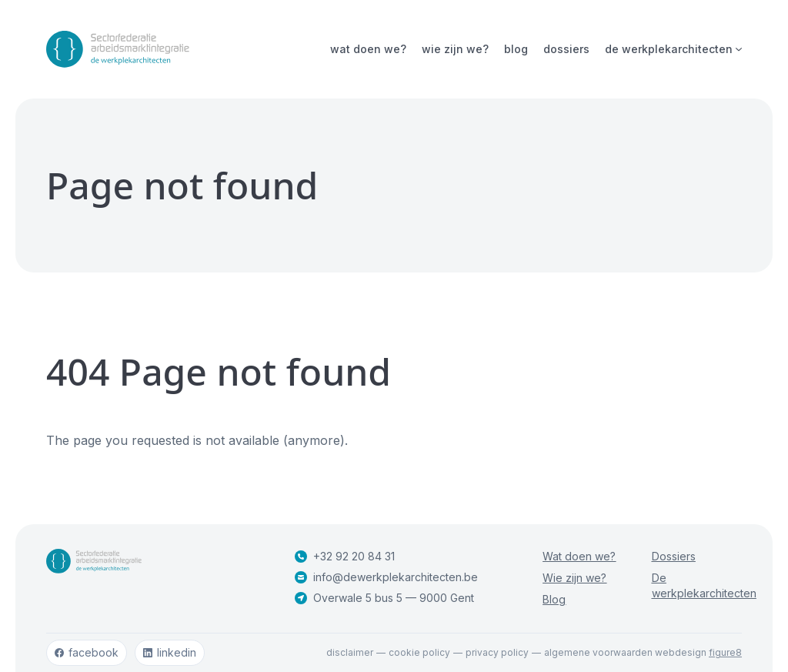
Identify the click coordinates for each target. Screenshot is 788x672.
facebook (87, 652)
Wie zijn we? (455, 49)
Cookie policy (419, 652)
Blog (516, 49)
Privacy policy (497, 652)
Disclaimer (350, 652)
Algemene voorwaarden (598, 652)
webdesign (698, 652)
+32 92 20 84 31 (345, 556)
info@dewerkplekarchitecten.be (386, 577)
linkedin (170, 652)
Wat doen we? (368, 49)
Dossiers (566, 49)
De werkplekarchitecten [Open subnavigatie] (673, 49)
